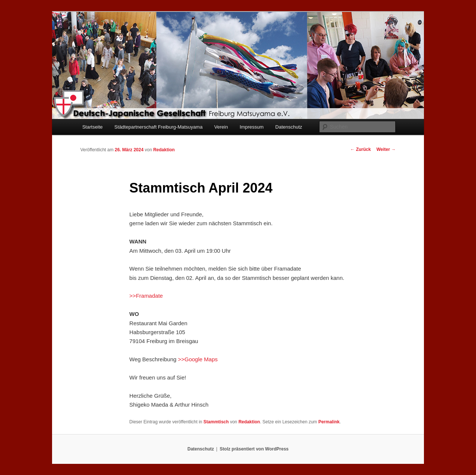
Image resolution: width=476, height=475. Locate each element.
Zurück (361, 149)
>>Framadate (146, 296)
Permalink (329, 422)
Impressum (251, 127)
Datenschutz (289, 127)
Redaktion (164, 150)
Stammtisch (216, 422)
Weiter (386, 149)
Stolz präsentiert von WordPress (254, 449)
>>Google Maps (198, 359)
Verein (221, 127)
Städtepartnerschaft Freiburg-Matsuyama (159, 127)
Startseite (92, 127)
